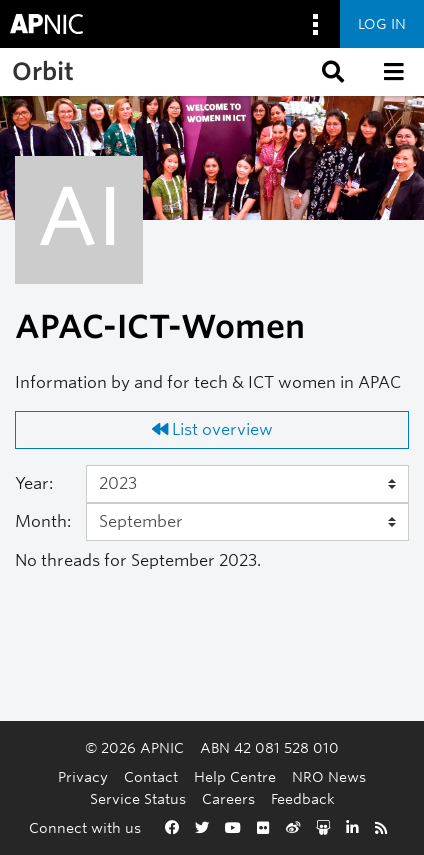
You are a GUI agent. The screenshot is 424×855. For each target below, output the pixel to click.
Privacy (83, 776)
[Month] (247, 522)
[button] (331, 72)
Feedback (303, 798)
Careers (228, 798)
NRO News (329, 776)
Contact (151, 776)
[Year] (247, 484)
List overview (212, 429)
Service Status (138, 798)
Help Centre (235, 776)
